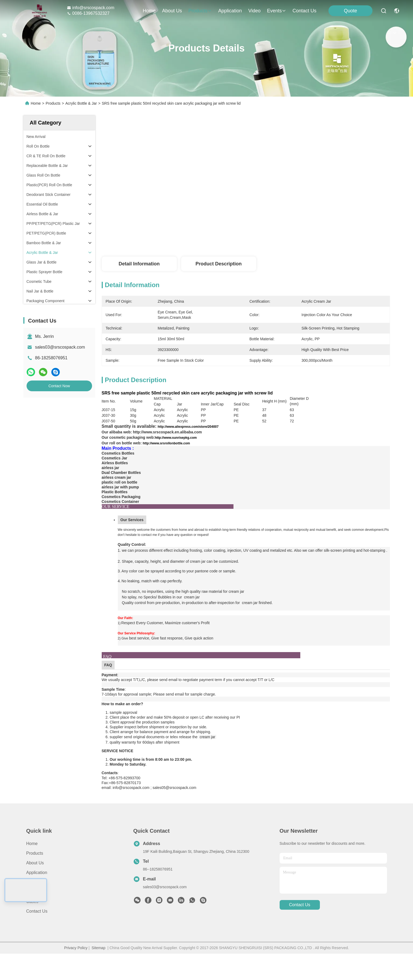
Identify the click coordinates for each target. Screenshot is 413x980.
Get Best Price (290, 233)
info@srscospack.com (91, 8)
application (230, 11)
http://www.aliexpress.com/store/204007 (188, 436)
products (200, 11)
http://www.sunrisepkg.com (176, 447)
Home (149, 11)
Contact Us (37, 930)
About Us (35, 882)
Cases (32, 921)
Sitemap (98, 967)
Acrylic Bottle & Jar (81, 103)
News (32, 911)
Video (32, 901)
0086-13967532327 (88, 13)
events (277, 11)
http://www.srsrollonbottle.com (166, 453)
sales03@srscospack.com (60, 347)
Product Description (218, 264)
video (254, 11)
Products (53, 103)
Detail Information (139, 264)
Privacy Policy (76, 967)
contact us (304, 11)
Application (37, 892)
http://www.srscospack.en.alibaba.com (167, 441)
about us (172, 11)
